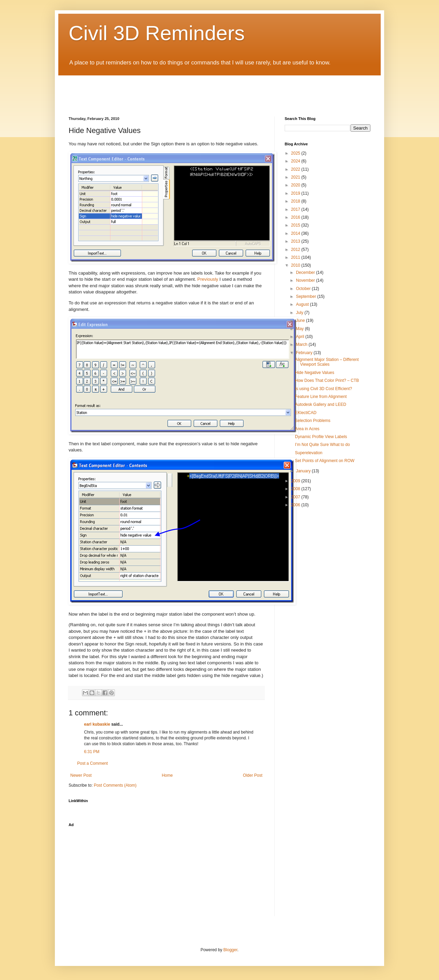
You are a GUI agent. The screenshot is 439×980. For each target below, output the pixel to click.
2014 (296, 233)
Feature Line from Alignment (321, 397)
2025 (296, 153)
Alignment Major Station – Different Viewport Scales (327, 362)
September (307, 297)
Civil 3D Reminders (157, 33)
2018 (296, 201)
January (304, 471)
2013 (296, 241)
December (306, 273)
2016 (296, 217)
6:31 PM (92, 752)
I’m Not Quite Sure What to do (322, 445)
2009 (296, 481)
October (304, 289)
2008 (296, 489)
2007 (296, 497)
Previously (208, 279)
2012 (296, 250)
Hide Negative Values (315, 373)
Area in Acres (307, 429)
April (301, 337)
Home (167, 775)
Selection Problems (313, 421)
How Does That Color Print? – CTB (327, 380)
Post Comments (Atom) (115, 785)
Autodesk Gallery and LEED (321, 404)
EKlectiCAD (306, 413)
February (305, 353)
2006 (296, 505)
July (300, 313)
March (302, 344)
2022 (296, 169)
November (306, 280)
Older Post (253, 775)
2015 (296, 225)
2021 (296, 177)
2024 (296, 161)
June (301, 320)
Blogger (230, 950)
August (303, 304)
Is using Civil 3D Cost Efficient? (324, 389)
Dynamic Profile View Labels (321, 437)
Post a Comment (92, 763)
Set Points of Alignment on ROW (325, 461)
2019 (296, 193)
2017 (296, 209)
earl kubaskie (97, 724)
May (300, 329)
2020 (296, 185)
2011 (296, 257)
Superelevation (309, 453)
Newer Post (81, 775)
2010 (296, 265)
